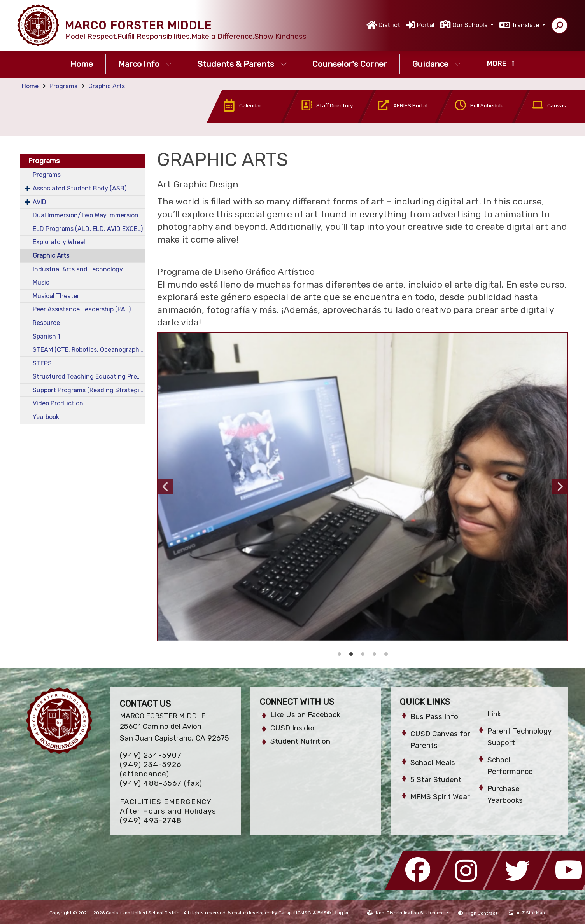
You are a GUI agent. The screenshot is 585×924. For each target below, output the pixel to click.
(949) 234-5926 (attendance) (151, 769)
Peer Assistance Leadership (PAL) (82, 309)
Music (41, 282)
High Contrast (482, 913)
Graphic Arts (107, 86)
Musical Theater (56, 296)
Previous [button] (166, 487)
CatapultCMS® (295, 913)
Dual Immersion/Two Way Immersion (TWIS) (89, 215)
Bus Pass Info (434, 717)
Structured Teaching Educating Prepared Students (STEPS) (89, 376)
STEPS (42, 363)
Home (82, 64)
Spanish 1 (46, 336)
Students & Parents (242, 64)
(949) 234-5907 (151, 755)
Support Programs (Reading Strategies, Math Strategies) (89, 390)
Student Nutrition (300, 741)
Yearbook (46, 417)
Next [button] (559, 487)
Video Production (58, 403)
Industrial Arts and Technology (78, 269)
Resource (46, 323)
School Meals (433, 762)
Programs (63, 86)
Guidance (437, 64)
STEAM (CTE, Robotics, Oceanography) (88, 350)
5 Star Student (436, 780)
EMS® (324, 913)
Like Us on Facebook (305, 715)
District (389, 25)
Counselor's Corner (350, 64)
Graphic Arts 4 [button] (351, 654)
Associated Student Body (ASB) (80, 188)
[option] (363, 487)
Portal (426, 25)
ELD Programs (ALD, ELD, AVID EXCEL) (88, 229)
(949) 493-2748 (151, 820)
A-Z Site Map (527, 913)
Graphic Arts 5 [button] (339, 654)
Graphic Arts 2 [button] (374, 654)
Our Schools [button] (471, 25)
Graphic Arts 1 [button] (386, 654)
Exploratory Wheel (59, 242)
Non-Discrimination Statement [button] (411, 913)
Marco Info (145, 64)
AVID (39, 202)
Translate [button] (526, 25)
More (501, 64)
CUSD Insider (293, 728)
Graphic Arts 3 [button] (363, 654)
